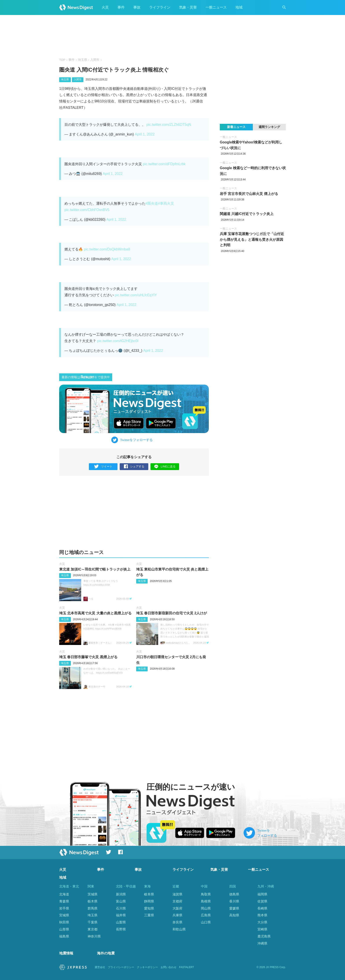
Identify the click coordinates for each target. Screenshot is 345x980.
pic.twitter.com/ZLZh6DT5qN (169, 125)
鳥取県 (206, 894)
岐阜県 (149, 894)
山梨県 (121, 922)
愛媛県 (234, 908)
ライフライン (160, 7)
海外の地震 (106, 953)
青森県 (64, 901)
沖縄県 (262, 943)
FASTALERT (187, 967)
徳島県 (234, 894)
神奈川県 (94, 936)
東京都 (93, 929)
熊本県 (262, 915)
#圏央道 (152, 203)
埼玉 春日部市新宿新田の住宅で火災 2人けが (172, 613)
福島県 (64, 936)
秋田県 (64, 922)
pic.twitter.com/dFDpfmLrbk (164, 164)
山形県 (64, 929)
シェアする (134, 467)
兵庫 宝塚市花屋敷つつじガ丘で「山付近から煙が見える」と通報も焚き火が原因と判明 (252, 239)
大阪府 (177, 908)
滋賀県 (177, 894)
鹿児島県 (264, 936)
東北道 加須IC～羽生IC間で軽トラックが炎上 (95, 569)
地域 (239, 7)
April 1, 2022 (145, 134)
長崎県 (262, 908)
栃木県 (93, 901)
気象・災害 (188, 7)
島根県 (206, 901)
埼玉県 (83, 60)
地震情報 (66, 953)
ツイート (103, 467)
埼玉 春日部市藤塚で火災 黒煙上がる (88, 657)
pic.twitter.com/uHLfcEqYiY (136, 295)
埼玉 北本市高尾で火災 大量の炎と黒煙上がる (95, 613)
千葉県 (93, 922)
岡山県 (206, 908)
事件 (121, 7)
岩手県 (64, 908)
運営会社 (100, 967)
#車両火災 (166, 203)
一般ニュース (216, 7)
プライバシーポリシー (121, 967)
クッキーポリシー (147, 967)
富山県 (121, 901)
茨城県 (93, 894)
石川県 (121, 908)
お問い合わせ (169, 967)
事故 (137, 7)
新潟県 (121, 894)
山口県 (206, 922)
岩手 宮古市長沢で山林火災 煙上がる (249, 194)
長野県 (121, 929)
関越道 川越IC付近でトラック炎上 (247, 214)
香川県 (234, 901)
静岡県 (149, 901)
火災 (105, 7)
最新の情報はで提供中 (86, 377)
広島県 (206, 915)
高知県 (234, 915)
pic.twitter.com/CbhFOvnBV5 (87, 210)
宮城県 (64, 915)
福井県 (121, 915)
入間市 (95, 60)
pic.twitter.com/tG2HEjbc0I (118, 341)
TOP (62, 60)
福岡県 (262, 894)
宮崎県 (262, 929)
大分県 (262, 922)
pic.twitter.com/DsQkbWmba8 (107, 249)
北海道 (64, 894)
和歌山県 (179, 929)
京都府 (177, 901)
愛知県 (149, 908)
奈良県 (177, 922)
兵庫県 (177, 915)
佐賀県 (262, 901)
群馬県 (93, 908)
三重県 (149, 915)
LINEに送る (165, 466)
